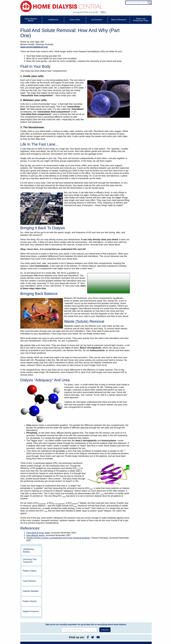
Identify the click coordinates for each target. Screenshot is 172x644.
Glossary (107, 626)
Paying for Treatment (33, 622)
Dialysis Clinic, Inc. (130, 584)
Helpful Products (140, 95)
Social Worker (137, 619)
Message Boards (134, 605)
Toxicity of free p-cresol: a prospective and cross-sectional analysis (58, 538)
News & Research (82, 605)
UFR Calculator (32, 609)
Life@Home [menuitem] (53, 20)
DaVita (125, 580)
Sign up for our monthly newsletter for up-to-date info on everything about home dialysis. (86, 550)
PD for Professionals (139, 633)
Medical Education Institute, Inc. (93, 643)
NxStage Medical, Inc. (102, 580)
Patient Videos (139, 55)
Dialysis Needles (140, 75)
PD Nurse (136, 615)
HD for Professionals (139, 629)
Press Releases (83, 620)
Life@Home (54, 605)
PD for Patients (138, 631)
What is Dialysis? (32, 613)
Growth (106, 613)
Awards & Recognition (111, 611)
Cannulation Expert (139, 610)
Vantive (125, 589)
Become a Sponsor (54, 585)
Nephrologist (137, 612)
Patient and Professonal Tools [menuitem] (141, 20)
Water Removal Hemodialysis (36, 611)
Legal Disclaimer (109, 615)
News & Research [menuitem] (119, 20)
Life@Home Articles (138, 35)
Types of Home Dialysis (34, 615)
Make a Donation (109, 617)
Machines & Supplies (33, 617)
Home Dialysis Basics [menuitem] (31, 20)
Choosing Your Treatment (139, 45)
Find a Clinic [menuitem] (75, 20)
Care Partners (139, 65)
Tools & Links (31, 624)
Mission (106, 622)
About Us (104, 605)
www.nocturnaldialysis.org (34, 47)
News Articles (83, 615)
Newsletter (82, 617)
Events (80, 609)
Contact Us (108, 609)
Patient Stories (139, 85)
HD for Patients (138, 627)
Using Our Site (109, 620)
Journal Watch (83, 611)
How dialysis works (35, 535)
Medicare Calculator (33, 620)
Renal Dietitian (137, 617)
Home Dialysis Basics (33, 605)
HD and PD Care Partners (138, 624)
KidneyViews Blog (84, 613)
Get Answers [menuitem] (97, 20)
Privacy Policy (109, 624)
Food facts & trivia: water (38, 533)
